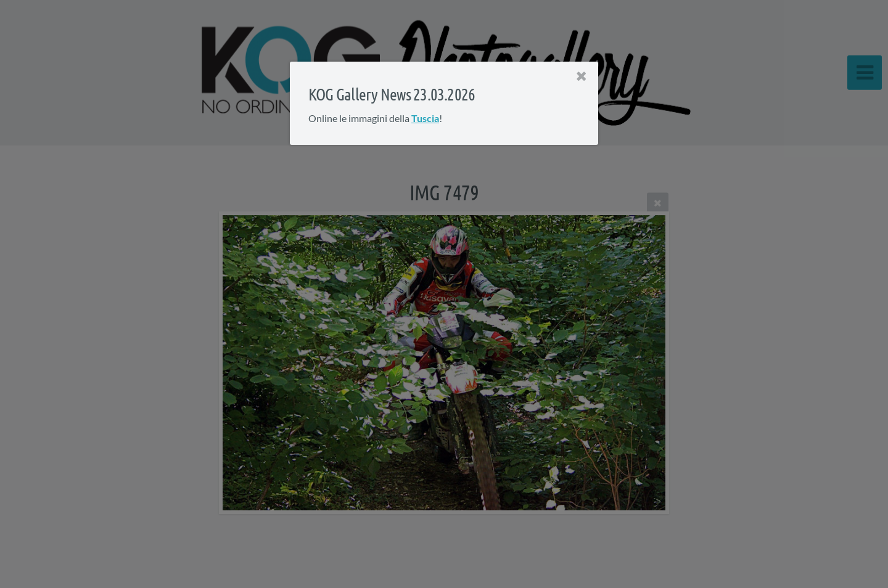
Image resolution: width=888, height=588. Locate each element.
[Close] (582, 76)
